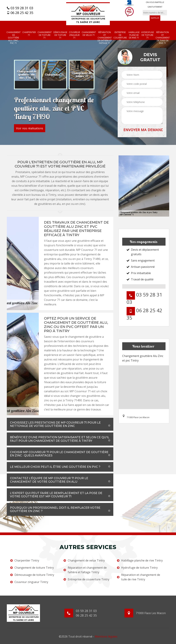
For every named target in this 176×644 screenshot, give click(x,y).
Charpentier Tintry (25, 560)
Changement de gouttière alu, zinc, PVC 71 (14, 38)
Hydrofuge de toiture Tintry (137, 568)
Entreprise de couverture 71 (120, 36)
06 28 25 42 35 (20, 13)
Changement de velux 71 (89, 34)
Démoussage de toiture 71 (60, 35)
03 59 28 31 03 (20, 8)
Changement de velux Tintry (84, 560)
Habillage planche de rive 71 (134, 35)
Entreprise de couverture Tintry (86, 579)
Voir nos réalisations (30, 128)
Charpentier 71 (29, 34)
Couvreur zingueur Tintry (29, 582)
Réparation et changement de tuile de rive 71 (163, 38)
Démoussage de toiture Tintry (32, 575)
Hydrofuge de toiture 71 (148, 35)
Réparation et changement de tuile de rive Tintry (139, 577)
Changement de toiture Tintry (32, 568)
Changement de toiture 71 (45, 35)
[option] (27, 75)
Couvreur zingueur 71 (74, 35)
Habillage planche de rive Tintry (140, 560)
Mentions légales (106, 636)
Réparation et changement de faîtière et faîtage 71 (105, 38)
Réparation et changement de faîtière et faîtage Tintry (85, 570)
